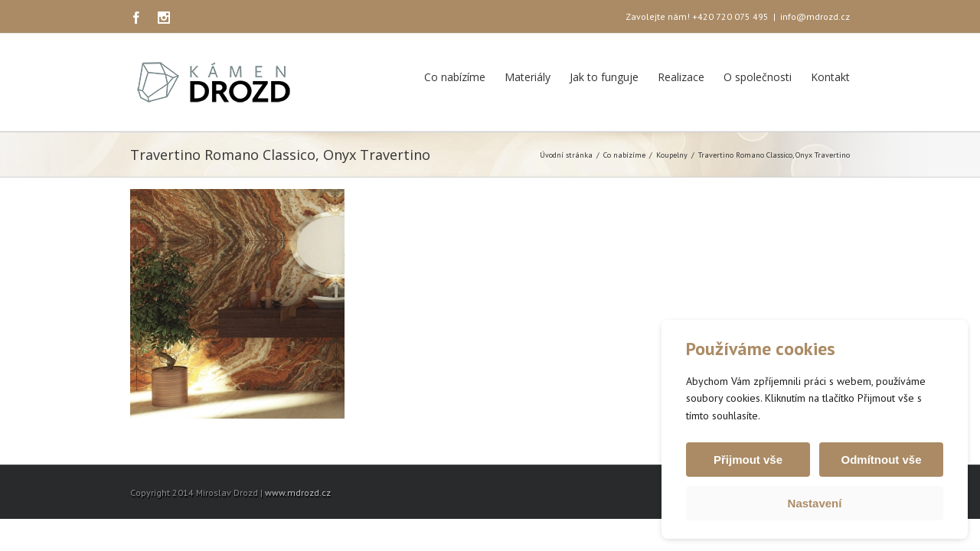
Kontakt (830, 77)
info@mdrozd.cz (815, 16)
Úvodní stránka (566, 155)
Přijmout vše (748, 460)
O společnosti (758, 77)
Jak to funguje (604, 77)
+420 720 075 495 (730, 16)
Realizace (681, 77)
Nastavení (815, 503)
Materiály (528, 77)
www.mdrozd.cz (298, 492)
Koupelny (672, 155)
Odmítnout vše (881, 460)
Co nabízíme (455, 77)
